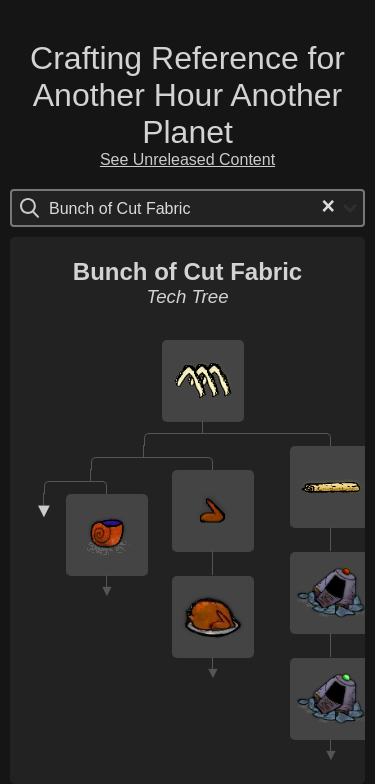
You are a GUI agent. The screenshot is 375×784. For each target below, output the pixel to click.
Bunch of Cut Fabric (187, 271)
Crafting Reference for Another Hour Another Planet (187, 95)
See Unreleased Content (187, 159)
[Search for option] (133, 208)
